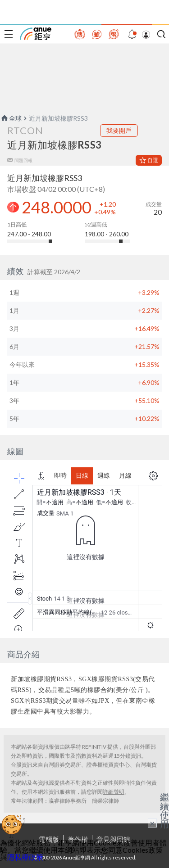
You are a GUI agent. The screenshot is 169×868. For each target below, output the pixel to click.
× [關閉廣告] (152, 823)
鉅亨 (36, 34)
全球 (11, 118)
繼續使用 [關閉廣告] (164, 810)
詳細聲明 (114, 792)
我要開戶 (119, 130)
